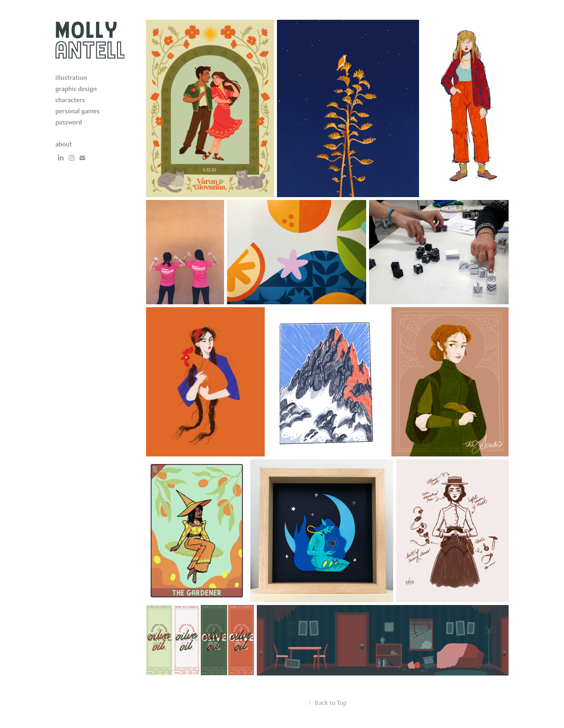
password (69, 122)
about (64, 144)
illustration (71, 78)
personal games (78, 111)
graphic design (76, 89)
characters (70, 100)
